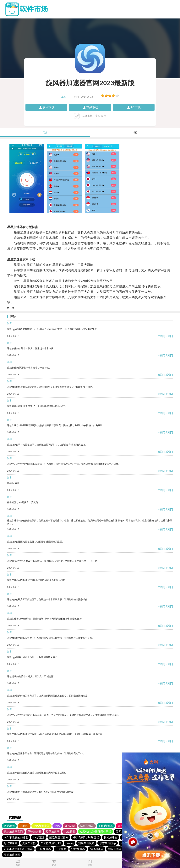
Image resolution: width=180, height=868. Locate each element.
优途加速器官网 (13, 832)
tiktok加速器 (106, 826)
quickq (70, 843)
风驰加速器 (34, 832)
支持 (160, 336)
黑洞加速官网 (12, 855)
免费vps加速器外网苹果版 (95, 832)
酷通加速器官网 (59, 837)
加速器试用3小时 (51, 843)
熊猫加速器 (115, 849)
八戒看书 (70, 832)
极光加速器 (111, 837)
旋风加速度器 (41, 826)
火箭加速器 (29, 843)
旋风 (57, 826)
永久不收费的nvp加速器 (18, 849)
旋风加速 (70, 826)
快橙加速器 (96, 849)
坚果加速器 (87, 826)
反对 (168, 336)
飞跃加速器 (44, 849)
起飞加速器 (11, 843)
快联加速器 (78, 849)
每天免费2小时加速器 (86, 837)
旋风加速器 (53, 832)
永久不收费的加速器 (16, 837)
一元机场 (61, 849)
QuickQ (24, 826)
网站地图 (9, 826)
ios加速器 (39, 837)
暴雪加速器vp (108, 843)
